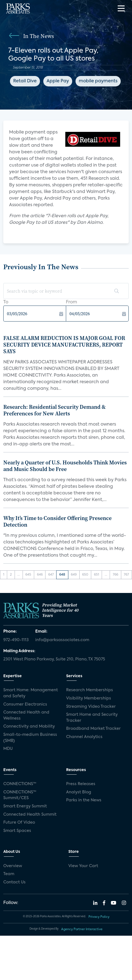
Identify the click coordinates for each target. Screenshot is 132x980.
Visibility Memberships (89, 698)
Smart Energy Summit (25, 806)
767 (126, 575)
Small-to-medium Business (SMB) (30, 738)
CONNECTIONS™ (20, 784)
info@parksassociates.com (62, 640)
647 (51, 575)
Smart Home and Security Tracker (92, 718)
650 (85, 575)
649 (74, 575)
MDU (8, 749)
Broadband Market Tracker (93, 729)
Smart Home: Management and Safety (31, 693)
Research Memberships (90, 690)
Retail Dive (25, 81)
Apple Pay (58, 81)
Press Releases (81, 784)
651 (97, 575)
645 (28, 575)
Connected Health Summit (30, 815)
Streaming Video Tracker (91, 707)
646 (40, 575)
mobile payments (98, 81)
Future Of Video (19, 823)
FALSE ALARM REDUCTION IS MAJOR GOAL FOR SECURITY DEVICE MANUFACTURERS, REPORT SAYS (64, 345)
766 (115, 575)
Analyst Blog (79, 792)
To (6, 302)
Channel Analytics (84, 737)
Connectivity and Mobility (29, 726)
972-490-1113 (16, 640)
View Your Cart (83, 866)
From (72, 302)
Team (9, 874)
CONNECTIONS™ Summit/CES (20, 795)
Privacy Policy (99, 917)
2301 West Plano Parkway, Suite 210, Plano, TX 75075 (54, 659)
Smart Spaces (17, 831)
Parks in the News (84, 800)
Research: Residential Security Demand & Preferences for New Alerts (54, 410)
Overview (13, 866)
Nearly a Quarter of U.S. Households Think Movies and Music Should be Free (65, 466)
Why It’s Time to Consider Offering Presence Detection (57, 521)
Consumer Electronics (25, 704)
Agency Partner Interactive (82, 929)
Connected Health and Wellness (26, 715)
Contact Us (14, 882)
